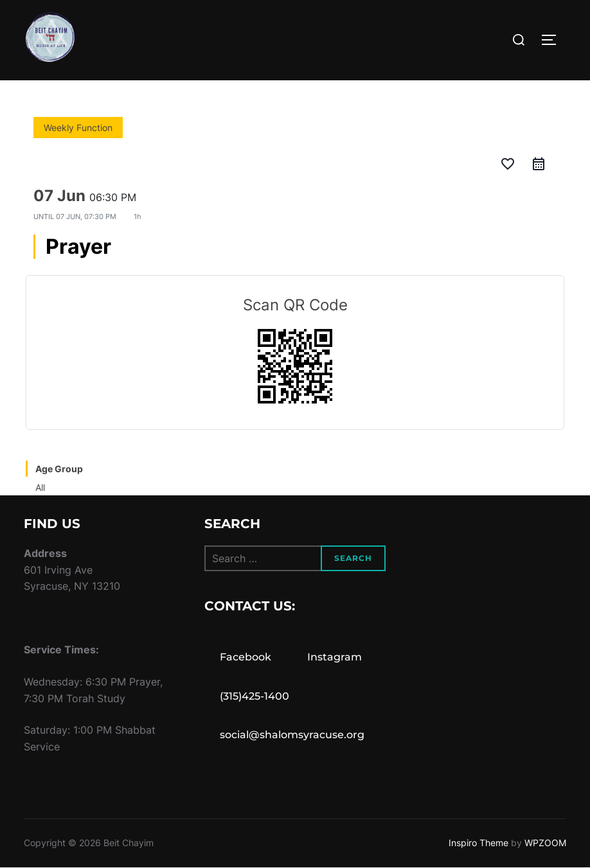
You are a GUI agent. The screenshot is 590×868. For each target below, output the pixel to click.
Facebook (246, 657)
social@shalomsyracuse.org (292, 735)
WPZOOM (545, 843)
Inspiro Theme (478, 843)
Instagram (335, 657)
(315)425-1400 (255, 696)
